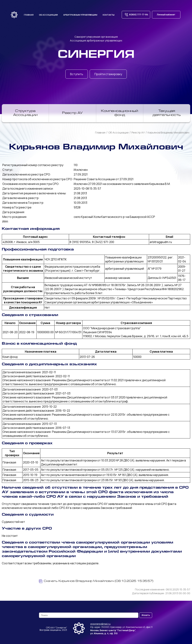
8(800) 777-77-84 (136, 15)
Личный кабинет (166, 15)
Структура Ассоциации (25, 113)
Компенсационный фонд (120, 113)
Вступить (77, 74)
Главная (29, 15)
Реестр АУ (72, 113)
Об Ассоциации (118, 132)
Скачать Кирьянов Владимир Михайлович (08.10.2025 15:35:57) (96, 581)
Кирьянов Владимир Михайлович (168, 132)
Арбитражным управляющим (80, 15)
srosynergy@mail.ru (100, 624)
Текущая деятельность (167, 113)
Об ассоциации (48, 15)
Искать (146, 615)
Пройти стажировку (108, 74)
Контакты (109, 15)
